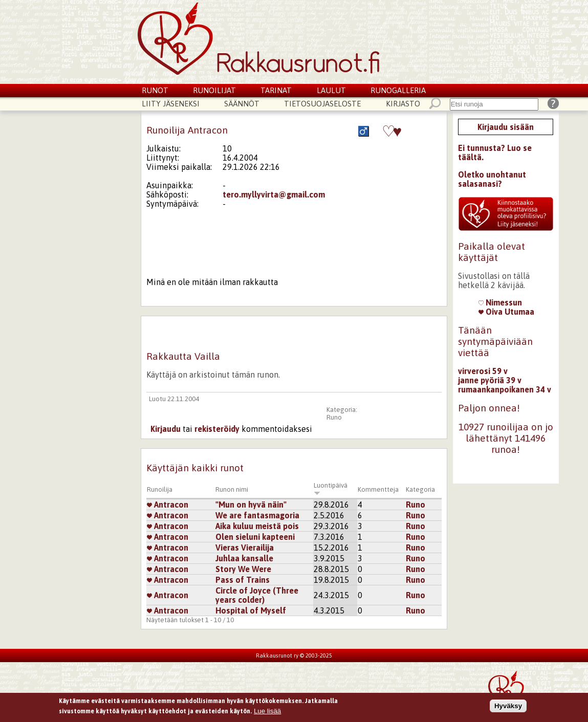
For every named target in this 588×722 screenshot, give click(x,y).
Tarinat (276, 90)
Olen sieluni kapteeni (255, 537)
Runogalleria (398, 90)
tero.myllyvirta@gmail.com (274, 194)
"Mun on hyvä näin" (251, 505)
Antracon (168, 505)
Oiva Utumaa (506, 312)
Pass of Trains (243, 580)
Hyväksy (508, 707)
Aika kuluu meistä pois (257, 526)
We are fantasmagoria (257, 515)
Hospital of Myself (251, 610)
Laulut (331, 90)
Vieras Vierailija (245, 548)
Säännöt (242, 104)
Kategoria (420, 489)
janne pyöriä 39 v (490, 380)
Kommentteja (378, 489)
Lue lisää (267, 712)
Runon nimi (232, 489)
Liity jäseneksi (171, 104)
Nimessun (500, 302)
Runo (334, 417)
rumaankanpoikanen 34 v (505, 389)
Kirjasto (403, 104)
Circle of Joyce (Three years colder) (257, 595)
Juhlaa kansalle (244, 558)
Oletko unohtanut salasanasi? (492, 179)
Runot (155, 90)
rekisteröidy (217, 429)
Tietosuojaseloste (322, 104)
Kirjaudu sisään (506, 127)
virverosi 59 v (483, 371)
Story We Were (243, 569)
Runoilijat (214, 90)
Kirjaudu (166, 429)
